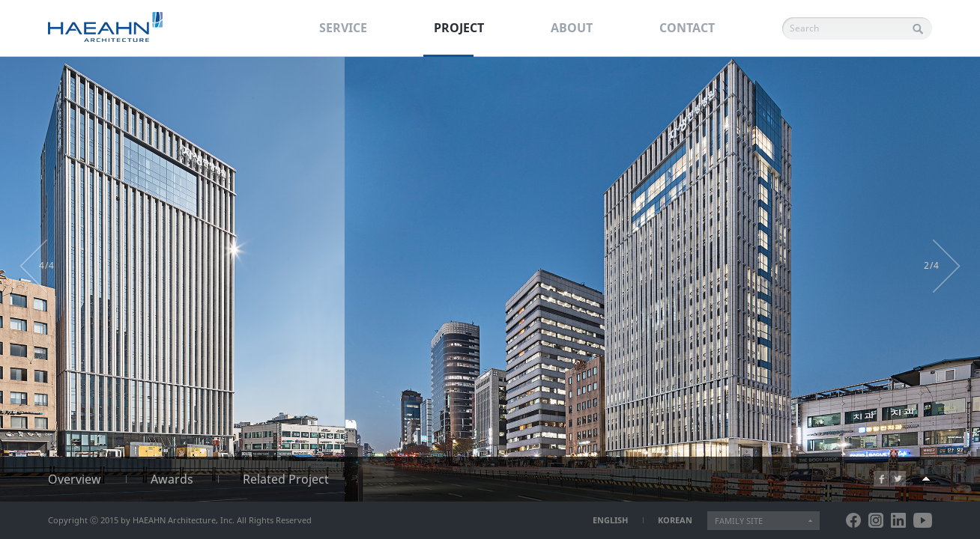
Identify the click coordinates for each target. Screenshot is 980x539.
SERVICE (343, 28)
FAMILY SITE (739, 521)
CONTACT (687, 28)
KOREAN (675, 520)
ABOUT (572, 28)
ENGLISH (610, 520)
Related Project (286, 479)
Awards (172, 479)
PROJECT (459, 28)
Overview (75, 479)
